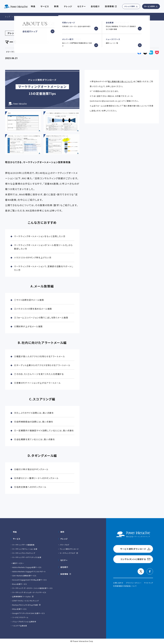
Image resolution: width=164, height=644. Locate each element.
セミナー (64, 560)
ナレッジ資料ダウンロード (69, 549)
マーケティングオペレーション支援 (25, 549)
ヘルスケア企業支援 (20, 626)
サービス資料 (150, 6)
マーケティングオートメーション (21, 52)
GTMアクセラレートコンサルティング (26, 601)
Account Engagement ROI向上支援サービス (30, 580)
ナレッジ (68, 6)
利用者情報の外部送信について (125, 586)
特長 (15, 532)
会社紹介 (95, 6)
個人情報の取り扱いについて (120, 81)
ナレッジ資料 (130, 6)
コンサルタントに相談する (133, 559)
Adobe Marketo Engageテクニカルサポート (29, 571)
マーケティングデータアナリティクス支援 (27, 557)
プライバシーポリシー (134, 583)
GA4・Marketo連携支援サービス (24, 576)
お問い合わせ (118, 583)
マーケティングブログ (67, 553)
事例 (62, 532)
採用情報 (64, 574)
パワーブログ (64, 545)
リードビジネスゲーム (20, 617)
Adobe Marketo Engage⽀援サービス (27, 567)
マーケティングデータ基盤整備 (23, 545)
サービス (45, 6)
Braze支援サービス (20, 584)
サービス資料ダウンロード (133, 549)
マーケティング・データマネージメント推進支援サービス (32, 588)
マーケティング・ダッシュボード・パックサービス (29, 592)
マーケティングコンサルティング (24, 553)
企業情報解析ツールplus (22, 596)
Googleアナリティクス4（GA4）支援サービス (29, 613)
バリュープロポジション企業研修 (24, 622)
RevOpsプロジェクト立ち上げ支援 (25, 605)
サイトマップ (149, 583)
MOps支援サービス (19, 609)
